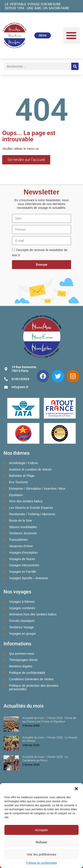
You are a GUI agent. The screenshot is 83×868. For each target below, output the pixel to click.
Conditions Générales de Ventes (31, 679)
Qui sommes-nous (22, 654)
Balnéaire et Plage (22, 476)
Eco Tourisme (18, 482)
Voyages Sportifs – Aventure (29, 578)
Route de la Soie (21, 521)
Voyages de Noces (22, 559)
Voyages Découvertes (24, 565)
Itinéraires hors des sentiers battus (33, 614)
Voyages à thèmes (22, 602)
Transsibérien (18, 540)
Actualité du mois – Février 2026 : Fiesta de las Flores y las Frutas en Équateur (49, 720)
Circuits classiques (22, 621)
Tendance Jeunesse (23, 533)
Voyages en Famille (23, 572)
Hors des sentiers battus (26, 501)
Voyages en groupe (22, 634)
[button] (76, 789)
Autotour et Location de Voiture (30, 469)
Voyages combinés (22, 608)
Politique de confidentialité (41, 863)
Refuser (41, 842)
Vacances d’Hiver (21, 546)
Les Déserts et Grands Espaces (31, 508)
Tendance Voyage (21, 627)
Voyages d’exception (23, 553)
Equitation (16, 495)
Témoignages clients (23, 660)
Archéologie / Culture (24, 463)
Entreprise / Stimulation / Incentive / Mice (37, 489)
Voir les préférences (41, 854)
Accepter (41, 830)
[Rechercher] (75, 66)
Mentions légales (21, 666)
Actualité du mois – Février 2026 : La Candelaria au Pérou (45, 759)
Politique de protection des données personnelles (34, 687)
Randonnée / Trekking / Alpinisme (32, 514)
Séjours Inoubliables (23, 527)
